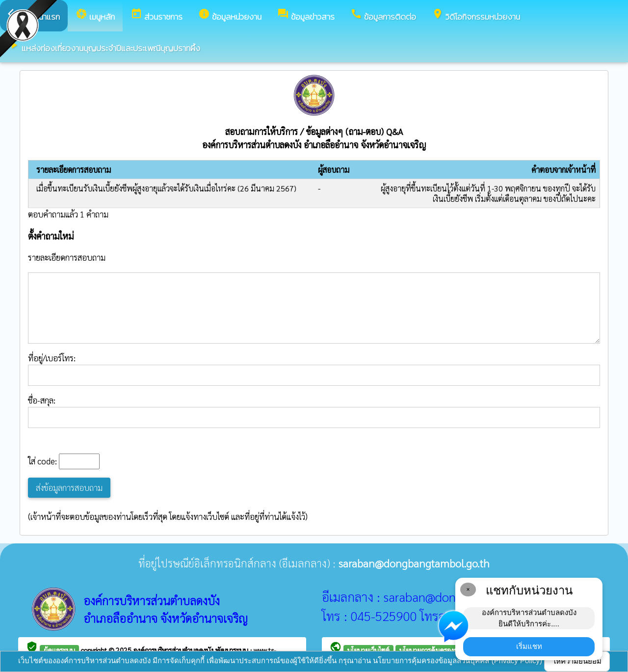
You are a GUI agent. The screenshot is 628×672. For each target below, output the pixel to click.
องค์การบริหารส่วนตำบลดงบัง (174, 650)
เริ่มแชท (529, 646)
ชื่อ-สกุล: (314, 411)
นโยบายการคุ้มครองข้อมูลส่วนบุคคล (449, 650)
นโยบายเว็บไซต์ (368, 650)
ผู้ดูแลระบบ (59, 650)
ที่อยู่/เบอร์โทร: (314, 369)
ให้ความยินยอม (577, 661)
